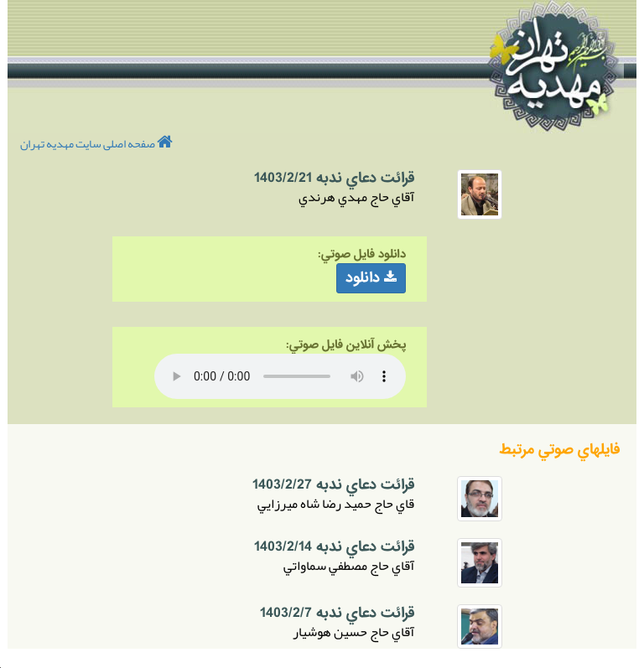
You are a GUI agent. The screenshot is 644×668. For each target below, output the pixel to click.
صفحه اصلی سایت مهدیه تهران (96, 143)
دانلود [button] (371, 278)
